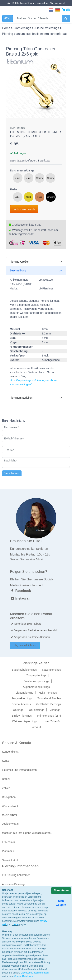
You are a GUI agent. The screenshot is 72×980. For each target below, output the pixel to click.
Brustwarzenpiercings (36, 681)
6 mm (18, 178)
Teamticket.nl (10, 860)
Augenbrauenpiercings (36, 687)
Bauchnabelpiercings (24, 670)
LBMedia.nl (9, 842)
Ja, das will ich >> (25, 645)
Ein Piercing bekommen (16, 875)
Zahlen (6, 788)
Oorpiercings (23, 28)
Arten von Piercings (14, 884)
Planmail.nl (9, 851)
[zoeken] (66, 18)
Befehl (6, 779)
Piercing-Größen (19, 262)
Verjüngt (55, 710)
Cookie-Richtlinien (24, 976)
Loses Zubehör (51, 721)
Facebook (21, 591)
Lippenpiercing (24, 693)
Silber (17, 197)
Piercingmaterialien (21, 398)
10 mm (40, 178)
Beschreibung (18, 270)
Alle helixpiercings (47, 28)
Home (7, 28)
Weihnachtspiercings (24, 721)
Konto (6, 761)
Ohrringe (18, 710)
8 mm (29, 178)
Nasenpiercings (52, 670)
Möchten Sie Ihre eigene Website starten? (27, 833)
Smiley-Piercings (22, 716)
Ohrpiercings (37, 710)
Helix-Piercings (48, 693)
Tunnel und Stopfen (49, 698)
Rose (40, 197)
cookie (15, 924)
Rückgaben (9, 797)
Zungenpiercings (36, 675)
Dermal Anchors (21, 704)
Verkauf (36, 727)
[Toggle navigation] (8, 18)
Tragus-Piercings (22, 698)
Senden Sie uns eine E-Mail (27, 559)
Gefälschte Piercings (49, 704)
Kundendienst (10, 752)
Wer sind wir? (10, 806)
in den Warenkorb (24, 209)
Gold (29, 197)
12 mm (50, 178)
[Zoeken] (38, 18)
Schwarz (51, 197)
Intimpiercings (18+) (49, 716)
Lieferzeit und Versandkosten (19, 770)
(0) (66, 10)
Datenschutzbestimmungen (35, 973)
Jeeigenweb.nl (11, 824)
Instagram (21, 598)
